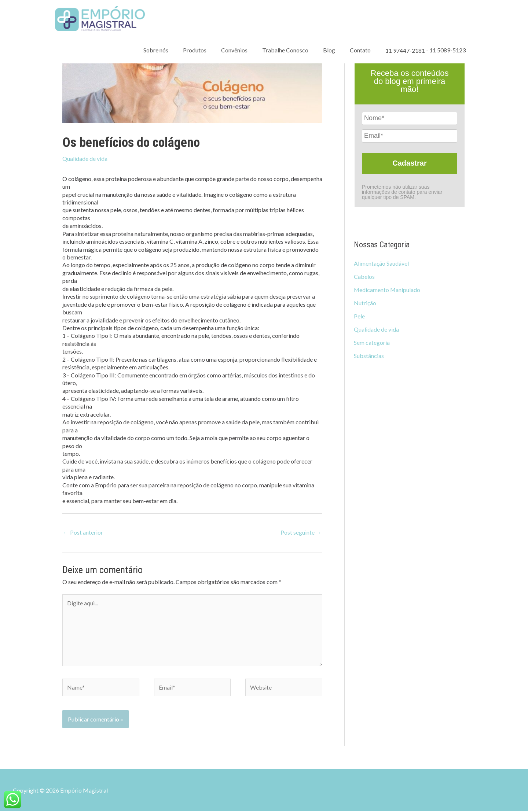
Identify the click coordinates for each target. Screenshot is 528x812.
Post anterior (83, 532)
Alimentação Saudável (381, 263)
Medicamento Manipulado (387, 290)
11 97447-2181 (405, 52)
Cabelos (364, 276)
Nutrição (365, 303)
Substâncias (369, 356)
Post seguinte (301, 532)
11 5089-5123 (448, 52)
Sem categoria (372, 342)
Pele (359, 316)
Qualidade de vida (85, 158)
